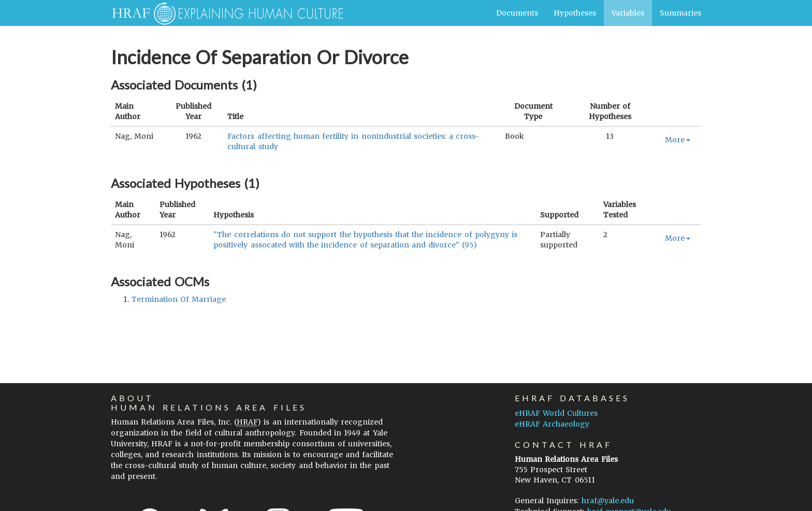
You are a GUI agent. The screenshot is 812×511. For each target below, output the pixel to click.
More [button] (678, 140)
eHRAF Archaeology (552, 424)
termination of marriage (179, 299)
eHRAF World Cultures (556, 413)
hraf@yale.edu (608, 501)
